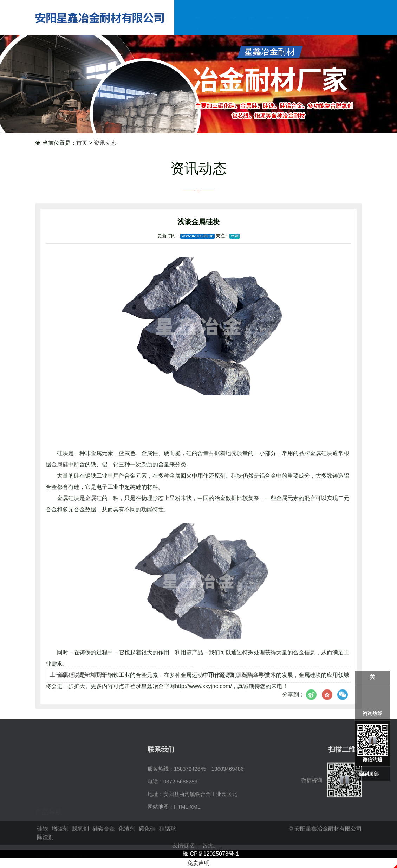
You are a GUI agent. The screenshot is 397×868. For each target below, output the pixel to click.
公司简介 (215, 24)
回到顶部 (369, 774)
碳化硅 (118, 812)
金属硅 (60, 567)
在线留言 (288, 24)
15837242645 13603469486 (209, 799)
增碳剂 (81, 799)
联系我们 (306, 24)
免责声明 (198, 863)
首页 (82, 143)
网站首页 (197, 24)
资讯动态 (269, 24)
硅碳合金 (46, 812)
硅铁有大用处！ (92, 681)
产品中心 (233, 24)
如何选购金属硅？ (253, 681)
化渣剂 (81, 812)
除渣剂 (81, 825)
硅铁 (40, 799)
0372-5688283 (180, 812)
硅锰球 (43, 825)
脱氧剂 (118, 799)
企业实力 (252, 24)
